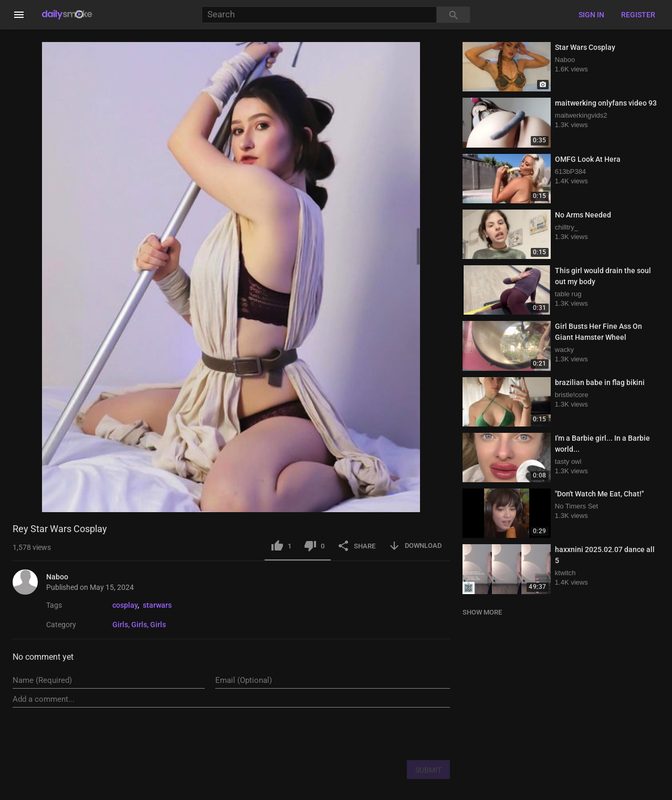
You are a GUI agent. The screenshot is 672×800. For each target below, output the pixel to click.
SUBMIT (428, 770)
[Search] (319, 15)
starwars (157, 605)
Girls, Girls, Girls (139, 625)
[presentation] (370, 733)
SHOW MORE (482, 612)
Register (638, 15)
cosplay (125, 605)
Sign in (591, 15)
